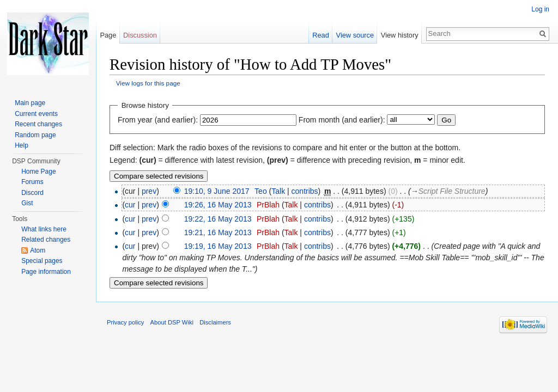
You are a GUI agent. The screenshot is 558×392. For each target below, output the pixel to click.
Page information (46, 272)
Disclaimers (215, 322)
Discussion (140, 35)
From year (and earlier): (158, 120)
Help (22, 145)
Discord (32, 193)
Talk (278, 191)
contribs (305, 191)
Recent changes (38, 124)
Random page (35, 135)
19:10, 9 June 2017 (217, 191)
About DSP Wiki (172, 322)
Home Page (38, 171)
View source (355, 35)
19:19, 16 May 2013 (218, 246)
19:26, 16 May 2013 (218, 205)
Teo (261, 191)
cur (130, 205)
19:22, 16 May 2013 (218, 219)
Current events (36, 114)
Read (321, 35)
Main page (30, 103)
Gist (27, 203)
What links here (44, 229)
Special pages (42, 261)
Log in (540, 9)
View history (400, 35)
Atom (38, 250)
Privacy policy (125, 322)
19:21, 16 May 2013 (218, 232)
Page (108, 35)
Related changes (46, 240)
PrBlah (268, 205)
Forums (32, 182)
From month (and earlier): (342, 120)
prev (149, 191)
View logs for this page (148, 83)
